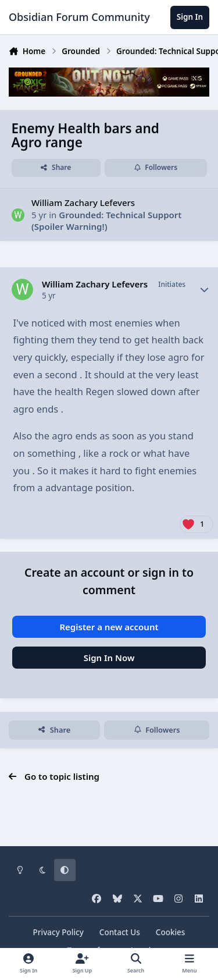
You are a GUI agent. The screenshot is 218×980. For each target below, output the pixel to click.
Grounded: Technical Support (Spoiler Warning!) (106, 221)
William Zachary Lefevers (83, 203)
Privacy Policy (58, 932)
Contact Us (120, 932)
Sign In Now (109, 658)
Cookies (171, 932)
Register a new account (109, 627)
